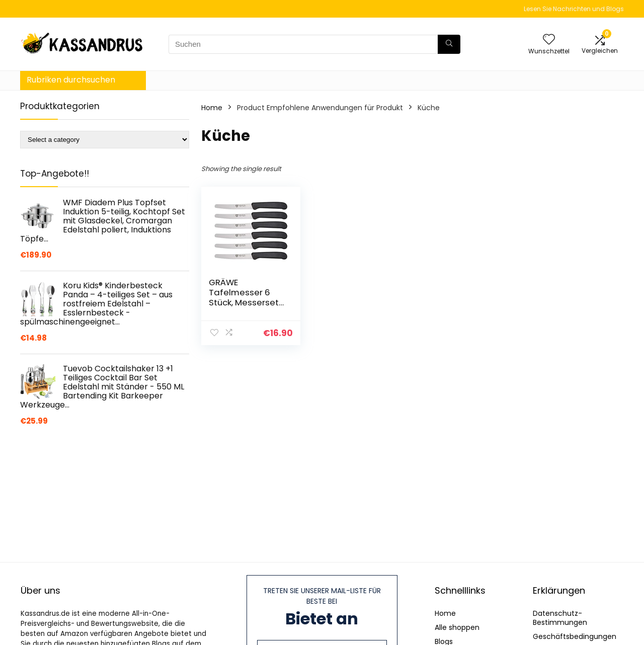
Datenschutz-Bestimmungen (560, 618)
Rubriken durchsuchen (71, 80)
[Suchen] (449, 44)
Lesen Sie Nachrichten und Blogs (574, 9)
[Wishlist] (549, 40)
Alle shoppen (457, 627)
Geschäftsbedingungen (575, 636)
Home (212, 108)
